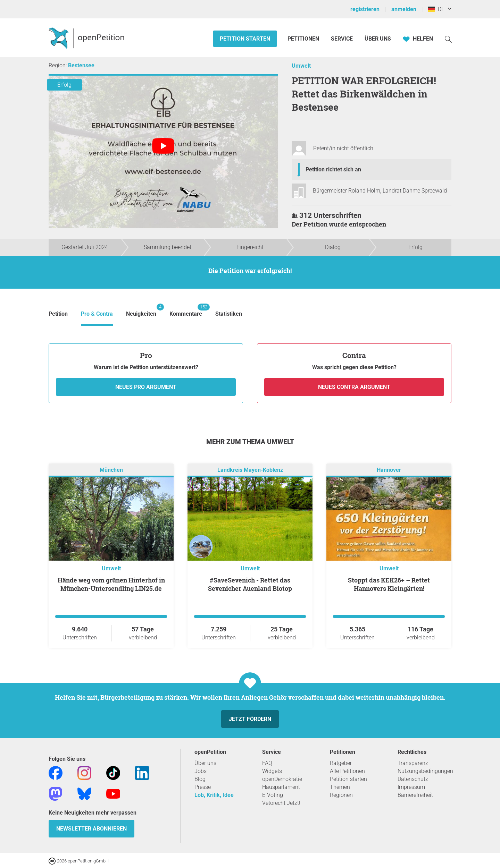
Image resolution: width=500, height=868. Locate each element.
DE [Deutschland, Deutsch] (436, 9)
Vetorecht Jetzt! (281, 803)
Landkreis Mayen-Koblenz (250, 470)
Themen (340, 787)
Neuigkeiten (141, 310)
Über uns (205, 763)
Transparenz (413, 763)
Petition (58, 314)
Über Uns (378, 39)
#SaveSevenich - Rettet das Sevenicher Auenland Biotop (250, 584)
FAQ (267, 763)
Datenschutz (413, 779)
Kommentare (186, 310)
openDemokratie (282, 779)
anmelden (404, 9)
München (111, 470)
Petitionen (304, 39)
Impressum (411, 787)
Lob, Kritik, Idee (214, 795)
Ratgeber (341, 763)
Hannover (389, 470)
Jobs (201, 771)
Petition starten (245, 39)
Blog (200, 779)
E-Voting (273, 795)
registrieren (365, 9)
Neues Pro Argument (146, 387)
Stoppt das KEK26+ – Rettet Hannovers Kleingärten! (389, 584)
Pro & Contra (97, 314)
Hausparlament (281, 787)
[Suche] (448, 39)
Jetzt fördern (250, 719)
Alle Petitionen (347, 771)
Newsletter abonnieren (91, 829)
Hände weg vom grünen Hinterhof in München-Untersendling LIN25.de (111, 584)
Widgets (272, 771)
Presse (203, 787)
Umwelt (301, 66)
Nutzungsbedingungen (425, 771)
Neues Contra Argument (354, 387)
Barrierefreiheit (415, 795)
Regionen (341, 795)
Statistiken (229, 314)
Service (342, 39)
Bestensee (81, 65)
